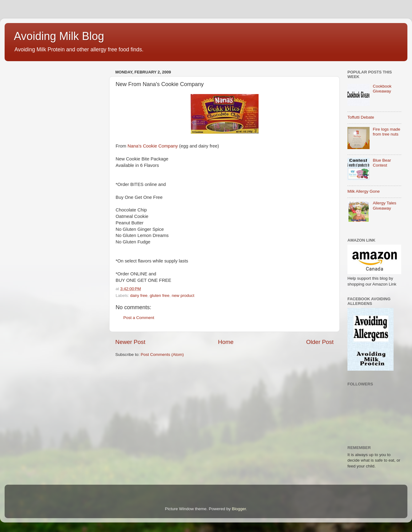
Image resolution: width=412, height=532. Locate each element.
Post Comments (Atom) (162, 355)
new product (183, 296)
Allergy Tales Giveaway (384, 205)
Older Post (320, 342)
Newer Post (130, 342)
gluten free (160, 296)
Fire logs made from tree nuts (386, 132)
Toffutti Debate (361, 117)
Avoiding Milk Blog (59, 36)
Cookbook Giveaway (382, 89)
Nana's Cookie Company (153, 146)
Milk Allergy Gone (364, 191)
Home (226, 342)
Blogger (239, 509)
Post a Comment (139, 318)
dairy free (139, 296)
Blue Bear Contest (382, 163)
